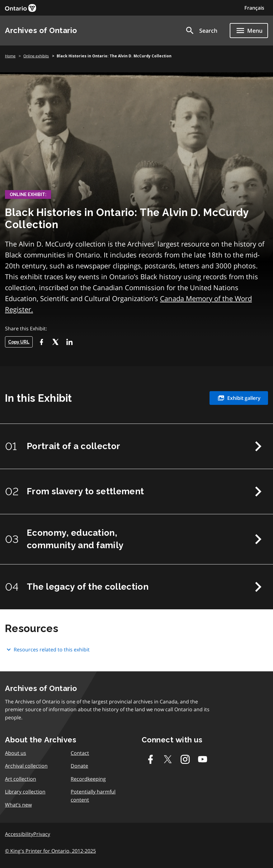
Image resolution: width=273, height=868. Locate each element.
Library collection (25, 792)
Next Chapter (258, 446)
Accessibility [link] (19, 834)
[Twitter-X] (55, 342)
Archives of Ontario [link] (41, 30)
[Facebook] (41, 342)
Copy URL (19, 342)
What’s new (18, 805)
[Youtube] (203, 759)
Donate (79, 766)
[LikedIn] (69, 342)
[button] (201, 31)
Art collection (21, 779)
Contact (80, 753)
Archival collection (26, 766)
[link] (21, 8)
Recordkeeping (88, 779)
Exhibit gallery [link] (239, 398)
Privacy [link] (42, 834)
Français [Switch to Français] (254, 8)
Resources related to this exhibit (47, 650)
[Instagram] (185, 759)
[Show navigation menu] (249, 31)
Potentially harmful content (93, 796)
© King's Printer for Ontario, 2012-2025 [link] (50, 851)
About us (16, 753)
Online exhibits (36, 56)
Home (10, 56)
